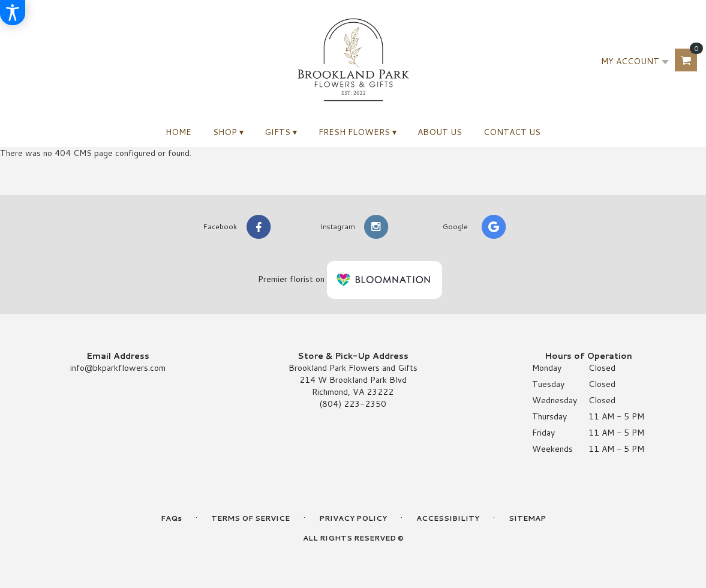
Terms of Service (250, 518)
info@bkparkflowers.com (118, 368)
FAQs (171, 518)
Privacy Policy (353, 518)
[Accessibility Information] (13, 13)
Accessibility (448, 518)
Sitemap (527, 518)
